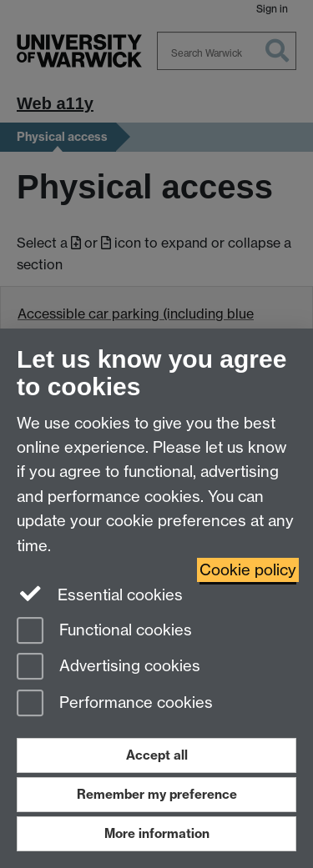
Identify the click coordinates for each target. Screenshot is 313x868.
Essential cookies (100, 594)
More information (157, 833)
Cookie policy (248, 570)
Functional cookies (104, 632)
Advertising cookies (109, 667)
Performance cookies (115, 704)
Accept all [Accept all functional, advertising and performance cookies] (157, 755)
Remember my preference (157, 794)
